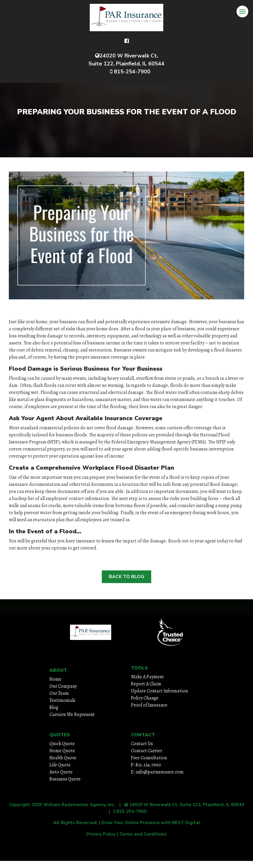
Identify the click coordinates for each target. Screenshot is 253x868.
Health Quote (63, 758)
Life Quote (60, 765)
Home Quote (62, 751)
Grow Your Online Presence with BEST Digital (151, 823)
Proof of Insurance (149, 705)
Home (55, 679)
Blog (54, 707)
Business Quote (65, 779)
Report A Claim (146, 684)
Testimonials (62, 700)
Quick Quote (62, 744)
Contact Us (142, 744)
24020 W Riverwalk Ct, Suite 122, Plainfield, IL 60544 (126, 60)
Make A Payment (147, 677)
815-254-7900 (130, 72)
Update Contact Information (159, 691)
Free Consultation (149, 758)
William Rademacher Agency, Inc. (79, 805)
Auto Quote (61, 772)
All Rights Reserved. (75, 823)
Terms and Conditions (143, 834)
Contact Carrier (147, 751)
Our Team (59, 693)
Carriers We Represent (72, 714)
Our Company (63, 686)
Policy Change (145, 698)
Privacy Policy (101, 834)
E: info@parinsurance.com (157, 772)
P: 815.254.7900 (146, 765)
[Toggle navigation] (242, 11)
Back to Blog (126, 577)
